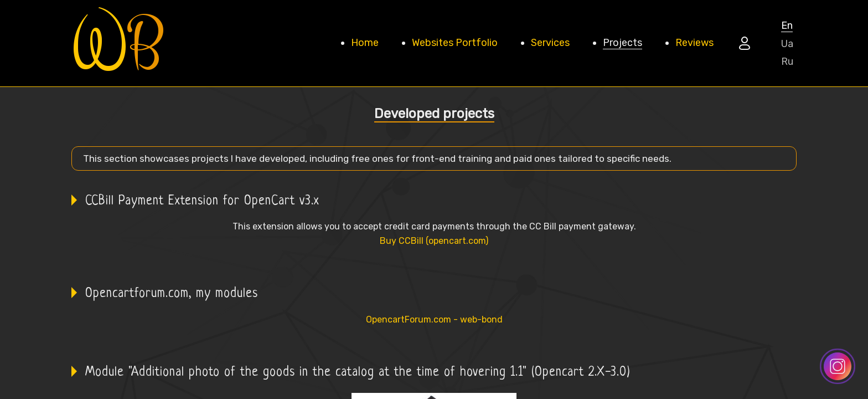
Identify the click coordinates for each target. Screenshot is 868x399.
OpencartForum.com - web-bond (434, 319)
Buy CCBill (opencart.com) (434, 241)
